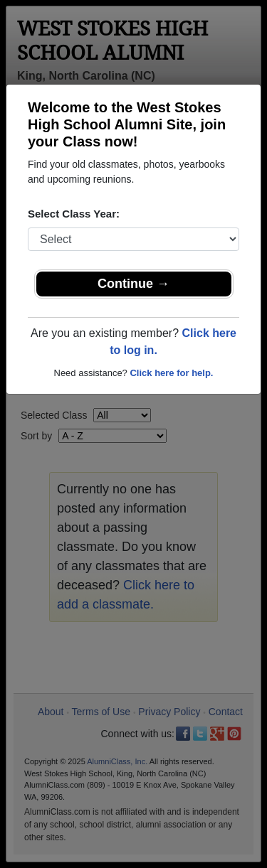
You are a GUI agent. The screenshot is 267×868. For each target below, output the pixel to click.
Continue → (133, 284)
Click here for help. (171, 373)
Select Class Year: (74, 214)
